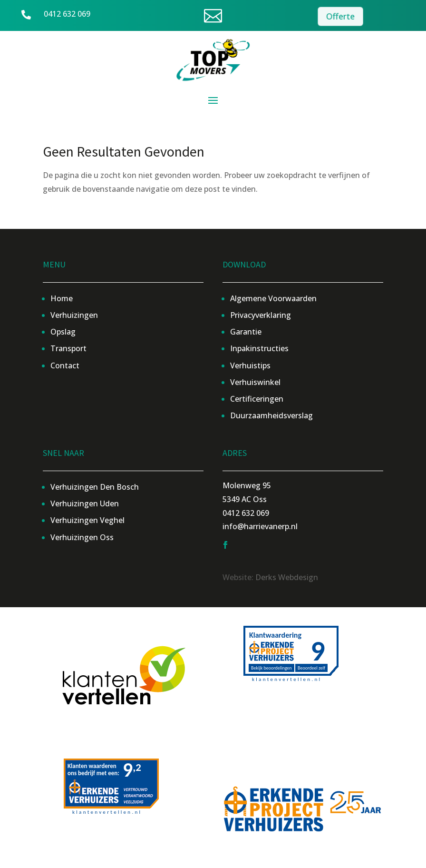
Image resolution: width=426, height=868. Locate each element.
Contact (65, 365)
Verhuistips (250, 365)
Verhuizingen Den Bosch (95, 487)
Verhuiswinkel (255, 382)
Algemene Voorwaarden (273, 298)
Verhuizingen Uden (85, 503)
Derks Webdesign (287, 577)
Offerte (341, 16)
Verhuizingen (74, 315)
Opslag (63, 332)
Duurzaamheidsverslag (271, 415)
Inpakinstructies (259, 348)
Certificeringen (257, 399)
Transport (68, 348)
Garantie (246, 332)
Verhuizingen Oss (82, 537)
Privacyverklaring (261, 315)
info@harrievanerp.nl (260, 526)
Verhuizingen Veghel (87, 520)
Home (62, 298)
